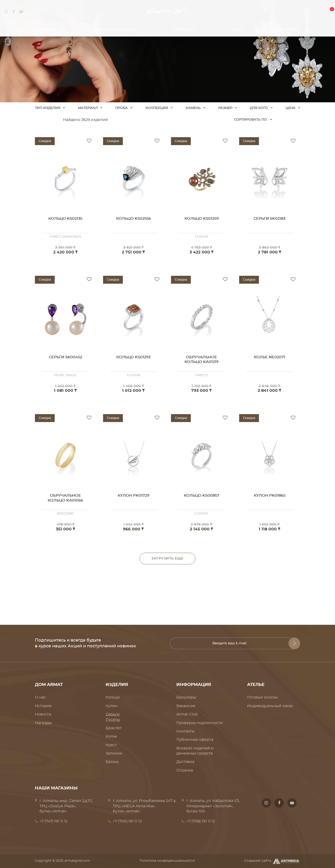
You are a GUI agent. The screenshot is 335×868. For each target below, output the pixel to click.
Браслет (114, 728)
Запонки (114, 753)
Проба (121, 108)
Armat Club (187, 714)
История (43, 706)
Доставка (185, 762)
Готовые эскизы (262, 697)
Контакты (186, 731)
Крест (111, 745)
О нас (40, 697)
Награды (43, 723)
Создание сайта (272, 861)
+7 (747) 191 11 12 (54, 821)
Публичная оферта (195, 740)
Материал (88, 108)
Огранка (185, 770)
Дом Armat (45, 28)
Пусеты (113, 720)
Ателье (236, 28)
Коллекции (183, 28)
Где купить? (289, 28)
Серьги (113, 714)
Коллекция (157, 108)
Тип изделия (48, 108)
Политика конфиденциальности (167, 861)
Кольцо (113, 697)
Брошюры (186, 697)
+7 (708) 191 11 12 (201, 821)
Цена (290, 108)
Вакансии (186, 706)
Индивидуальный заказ (270, 706)
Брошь (112, 762)
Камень (193, 108)
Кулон (112, 706)
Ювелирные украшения (114, 28)
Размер (225, 108)
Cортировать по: (251, 120)
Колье (111, 736)
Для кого (259, 108)
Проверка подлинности (199, 723)
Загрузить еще (167, 559)
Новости (43, 714)
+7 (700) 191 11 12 (127, 821)
